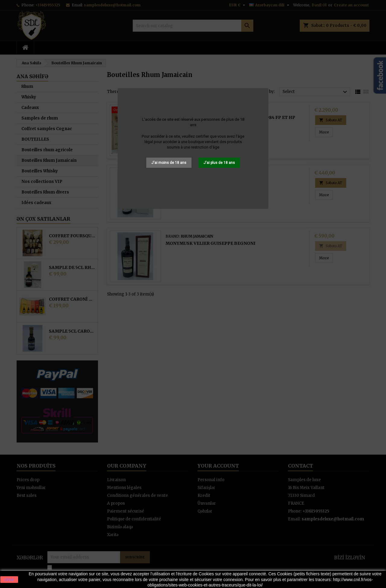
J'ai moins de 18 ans (169, 163)
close (9, 580)
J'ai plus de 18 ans (219, 163)
